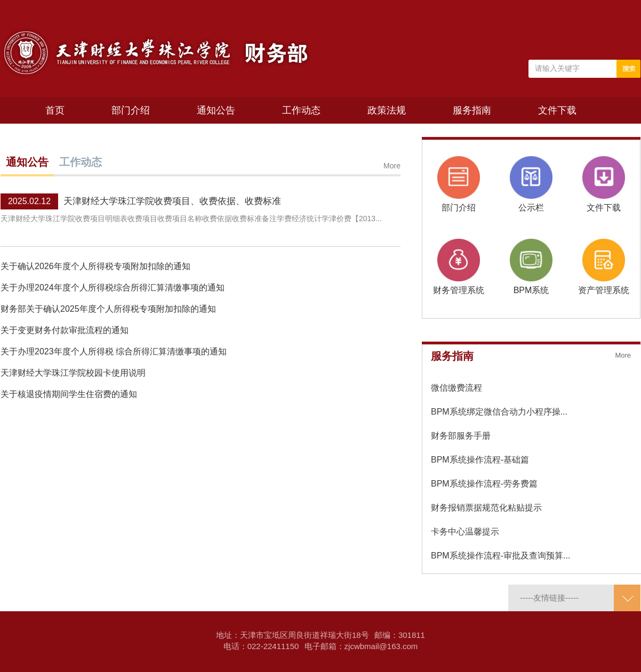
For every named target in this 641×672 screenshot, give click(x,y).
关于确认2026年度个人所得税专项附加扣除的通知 (95, 266)
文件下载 (557, 110)
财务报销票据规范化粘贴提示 (486, 508)
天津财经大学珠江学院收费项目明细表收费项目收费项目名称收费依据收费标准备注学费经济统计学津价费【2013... (191, 218)
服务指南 (472, 110)
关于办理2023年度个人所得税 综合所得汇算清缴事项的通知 (114, 351)
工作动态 (301, 110)
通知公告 (216, 110)
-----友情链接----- (549, 598)
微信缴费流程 (456, 388)
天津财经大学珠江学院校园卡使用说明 (73, 373)
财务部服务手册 (461, 436)
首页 (55, 110)
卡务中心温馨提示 (465, 532)
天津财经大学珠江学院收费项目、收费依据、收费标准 (172, 201)
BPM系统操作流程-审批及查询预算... (500, 556)
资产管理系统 (604, 290)
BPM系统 (531, 290)
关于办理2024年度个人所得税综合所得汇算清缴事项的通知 (113, 288)
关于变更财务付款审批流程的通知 (65, 330)
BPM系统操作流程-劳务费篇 (484, 484)
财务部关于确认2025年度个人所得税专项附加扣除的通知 (108, 309)
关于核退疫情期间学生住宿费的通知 (69, 394)
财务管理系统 (459, 290)
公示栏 (531, 208)
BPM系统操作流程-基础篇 (480, 460)
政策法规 (387, 110)
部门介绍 (131, 110)
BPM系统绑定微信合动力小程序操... (499, 412)
